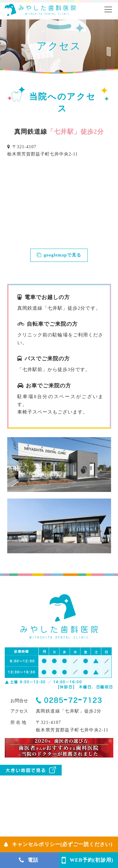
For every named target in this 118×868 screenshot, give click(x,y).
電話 (29, 860)
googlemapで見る (59, 255)
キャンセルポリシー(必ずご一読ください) (58, 844)
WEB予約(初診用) (87, 860)
